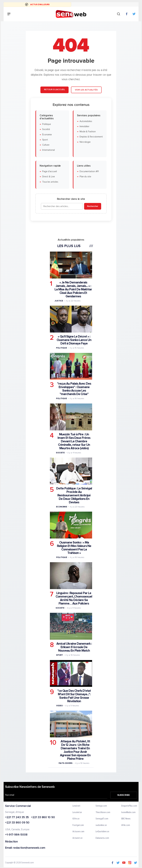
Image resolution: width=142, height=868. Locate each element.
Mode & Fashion (88, 132)
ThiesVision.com (103, 812)
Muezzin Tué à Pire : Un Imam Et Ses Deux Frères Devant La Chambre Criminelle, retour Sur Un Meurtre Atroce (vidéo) (74, 441)
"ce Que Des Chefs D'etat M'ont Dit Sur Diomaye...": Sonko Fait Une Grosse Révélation (74, 696)
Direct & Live (49, 177)
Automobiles (86, 121)
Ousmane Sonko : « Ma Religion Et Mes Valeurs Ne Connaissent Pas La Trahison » (74, 548)
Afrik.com (126, 825)
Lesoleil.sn (77, 812)
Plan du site (85, 177)
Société (46, 129)
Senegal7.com (102, 819)
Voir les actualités (86, 90)
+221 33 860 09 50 (17, 823)
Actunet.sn (77, 838)
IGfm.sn (76, 819)
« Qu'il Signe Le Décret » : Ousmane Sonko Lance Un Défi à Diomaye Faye (74, 340)
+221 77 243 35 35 (17, 817)
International (48, 150)
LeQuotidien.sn (102, 832)
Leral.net (76, 806)
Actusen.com (78, 832)
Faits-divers (66, 763)
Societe (60, 452)
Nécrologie (85, 142)
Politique (47, 124)
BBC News (126, 819)
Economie (62, 507)
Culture (46, 145)
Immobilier (84, 126)
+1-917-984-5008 (16, 835)
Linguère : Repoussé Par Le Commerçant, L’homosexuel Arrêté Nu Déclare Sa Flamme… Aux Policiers (74, 598)
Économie (47, 134)
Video (59, 706)
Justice (59, 301)
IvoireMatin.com (128, 812)
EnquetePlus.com (129, 806)
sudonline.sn (101, 825)
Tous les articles (50, 182)
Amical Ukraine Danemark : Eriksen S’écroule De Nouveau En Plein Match (74, 647)
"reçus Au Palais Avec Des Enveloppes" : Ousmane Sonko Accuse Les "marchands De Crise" (74, 389)
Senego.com (101, 806)
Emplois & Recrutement (91, 137)
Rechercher (93, 206)
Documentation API (89, 171)
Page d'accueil (50, 171)
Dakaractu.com (102, 838)
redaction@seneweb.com (29, 848)
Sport (45, 140)
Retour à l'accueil (54, 89)
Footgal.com (78, 825)
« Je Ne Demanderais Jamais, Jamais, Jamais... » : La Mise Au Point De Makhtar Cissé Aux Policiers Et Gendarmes (73, 289)
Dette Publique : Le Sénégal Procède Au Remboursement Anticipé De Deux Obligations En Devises (74, 495)
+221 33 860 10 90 (43, 817)
